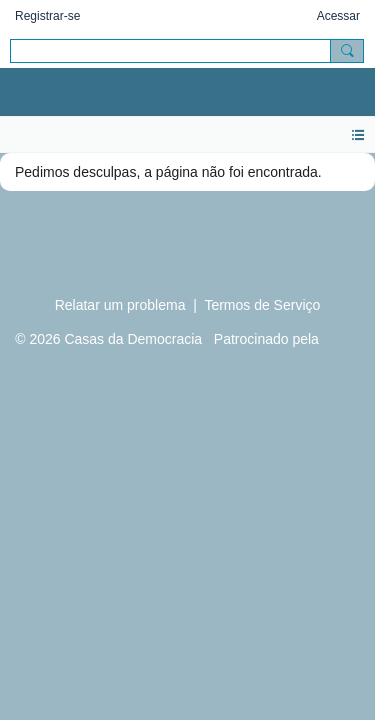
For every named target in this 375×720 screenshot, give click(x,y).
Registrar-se (47, 16)
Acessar (338, 16)
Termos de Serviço (262, 305)
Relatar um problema (120, 305)
